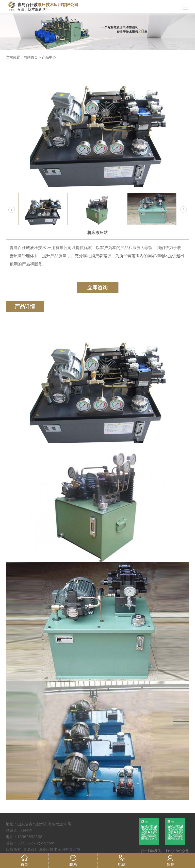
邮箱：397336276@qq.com (30, 843)
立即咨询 (97, 287)
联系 (73, 864)
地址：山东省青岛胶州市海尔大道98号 (39, 824)
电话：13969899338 (24, 837)
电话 (122, 864)
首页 (24, 864)
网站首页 (31, 57)
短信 (171, 864)
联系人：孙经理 (19, 830)
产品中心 (49, 57)
